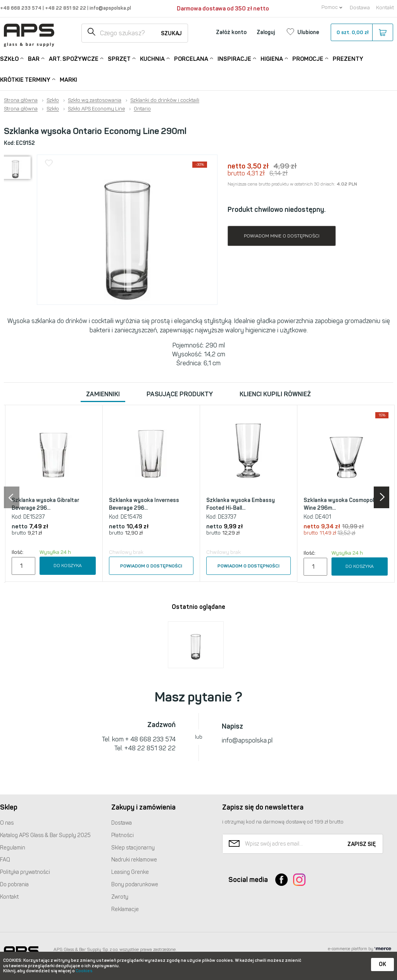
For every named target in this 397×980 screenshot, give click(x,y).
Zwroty (120, 897)
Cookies (84, 971)
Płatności (123, 835)
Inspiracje (234, 58)
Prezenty (348, 59)
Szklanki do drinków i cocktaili (165, 100)
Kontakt (385, 8)
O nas (7, 823)
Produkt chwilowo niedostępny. (277, 210)
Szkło (9, 58)
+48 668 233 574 (21, 8)
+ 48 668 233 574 (150, 739)
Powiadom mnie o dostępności (282, 236)
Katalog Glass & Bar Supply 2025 (45, 835)
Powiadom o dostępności (151, 566)
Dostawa (360, 8)
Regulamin (13, 848)
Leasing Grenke (130, 872)
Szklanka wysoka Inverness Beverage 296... (144, 504)
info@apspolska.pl (110, 8)
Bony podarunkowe (135, 885)
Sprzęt (119, 58)
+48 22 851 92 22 (66, 8)
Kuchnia (152, 58)
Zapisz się (362, 844)
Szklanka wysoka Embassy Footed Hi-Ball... (241, 504)
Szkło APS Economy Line (96, 109)
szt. (362, 33)
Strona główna (21, 100)
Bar (34, 58)
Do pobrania (14, 885)
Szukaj (171, 34)
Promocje (308, 58)
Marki (68, 80)
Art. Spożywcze (74, 58)
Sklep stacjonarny (133, 848)
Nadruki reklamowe (134, 860)
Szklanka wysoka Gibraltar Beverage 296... (45, 504)
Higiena (272, 58)
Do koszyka (68, 566)
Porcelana (191, 58)
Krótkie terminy (25, 79)
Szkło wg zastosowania (95, 100)
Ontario (142, 109)
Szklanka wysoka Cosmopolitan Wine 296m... (344, 504)
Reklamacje (125, 909)
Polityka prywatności (25, 872)
